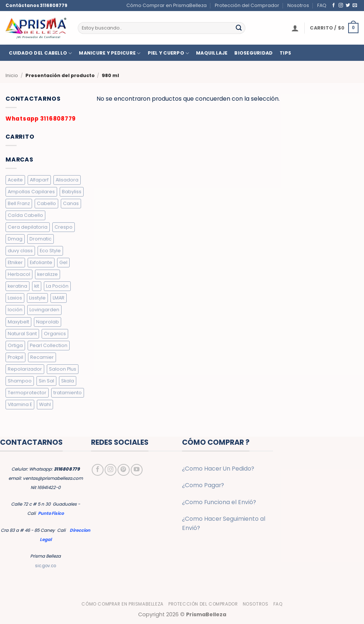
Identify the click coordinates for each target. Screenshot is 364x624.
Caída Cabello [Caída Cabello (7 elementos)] (25, 215)
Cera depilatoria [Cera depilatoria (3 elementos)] (28, 227)
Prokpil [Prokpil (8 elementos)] (15, 357)
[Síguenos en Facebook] (334, 5)
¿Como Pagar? (203, 485)
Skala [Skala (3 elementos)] (68, 381)
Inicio (12, 75)
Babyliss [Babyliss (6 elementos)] (72, 192)
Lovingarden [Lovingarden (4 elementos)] (44, 310)
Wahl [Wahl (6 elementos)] (45, 404)
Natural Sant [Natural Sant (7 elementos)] (22, 334)
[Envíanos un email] (355, 5)
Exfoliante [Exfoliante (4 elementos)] (41, 262)
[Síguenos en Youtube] (137, 470)
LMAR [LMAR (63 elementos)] (59, 298)
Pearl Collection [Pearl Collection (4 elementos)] (49, 345)
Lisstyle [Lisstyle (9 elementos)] (37, 298)
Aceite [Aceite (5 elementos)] (15, 180)
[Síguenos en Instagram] (341, 5)
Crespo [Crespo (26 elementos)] (64, 227)
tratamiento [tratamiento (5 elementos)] (68, 393)
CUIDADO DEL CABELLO (40, 53)
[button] (295, 28)
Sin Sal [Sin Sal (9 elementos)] (46, 381)
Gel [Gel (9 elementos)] (63, 262)
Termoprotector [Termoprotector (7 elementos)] (27, 393)
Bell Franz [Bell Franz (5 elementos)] (19, 203)
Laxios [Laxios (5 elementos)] (15, 298)
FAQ (322, 5)
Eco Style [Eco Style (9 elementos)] (50, 251)
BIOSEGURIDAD (253, 53)
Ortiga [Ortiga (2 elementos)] (15, 345)
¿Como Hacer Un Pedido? (218, 469)
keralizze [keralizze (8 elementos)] (48, 274)
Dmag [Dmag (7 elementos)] (15, 239)
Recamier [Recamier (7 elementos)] (42, 357)
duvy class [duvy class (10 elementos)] (20, 251)
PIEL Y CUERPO (169, 53)
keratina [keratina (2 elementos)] (17, 286)
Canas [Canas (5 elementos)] (71, 203)
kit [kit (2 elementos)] (37, 286)
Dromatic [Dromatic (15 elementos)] (41, 239)
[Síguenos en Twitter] (348, 5)
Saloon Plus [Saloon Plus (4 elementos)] (63, 369)
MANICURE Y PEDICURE (110, 53)
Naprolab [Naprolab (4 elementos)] (48, 322)
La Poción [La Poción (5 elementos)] (57, 286)
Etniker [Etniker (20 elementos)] (15, 262)
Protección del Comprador (247, 5)
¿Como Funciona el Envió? (219, 502)
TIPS (285, 53)
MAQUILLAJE (212, 53)
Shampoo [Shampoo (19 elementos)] (20, 381)
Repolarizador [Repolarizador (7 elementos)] (25, 369)
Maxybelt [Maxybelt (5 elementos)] (18, 322)
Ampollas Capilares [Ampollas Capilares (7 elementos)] (31, 192)
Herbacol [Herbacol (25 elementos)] (19, 274)
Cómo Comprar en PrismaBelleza (167, 5)
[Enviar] (239, 28)
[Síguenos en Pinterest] (123, 470)
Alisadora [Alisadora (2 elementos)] (67, 180)
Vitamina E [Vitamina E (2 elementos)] (20, 404)
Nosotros (298, 5)
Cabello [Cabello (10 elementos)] (46, 203)
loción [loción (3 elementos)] (15, 310)
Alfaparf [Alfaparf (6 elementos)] (39, 180)
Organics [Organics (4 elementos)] (55, 334)
